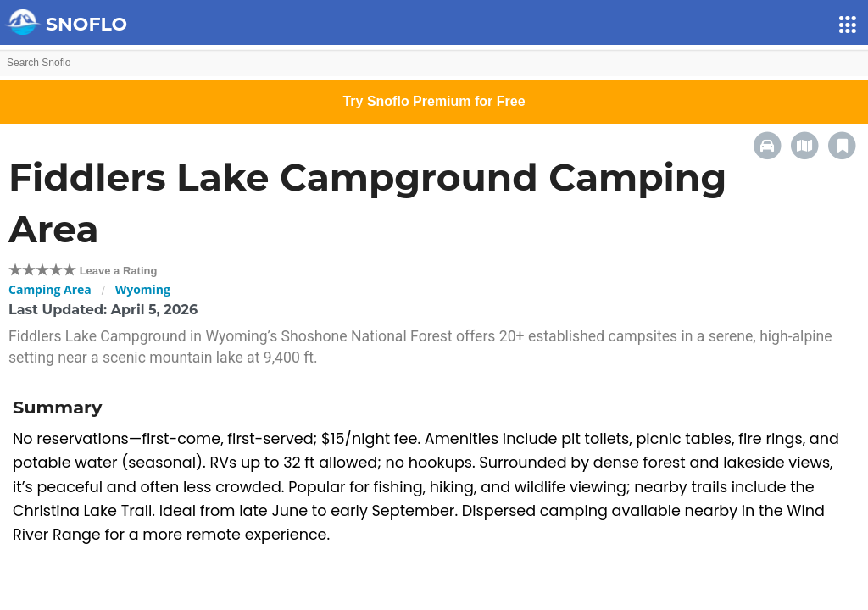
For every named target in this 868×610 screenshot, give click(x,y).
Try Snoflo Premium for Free (434, 101)
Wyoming (143, 289)
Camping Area (50, 289)
